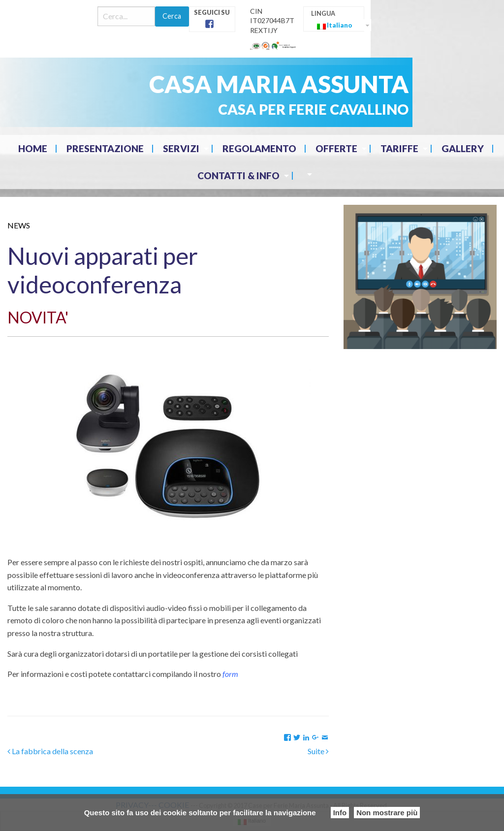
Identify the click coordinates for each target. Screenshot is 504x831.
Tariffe (399, 148)
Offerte (336, 148)
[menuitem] (34, 148)
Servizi (181, 148)
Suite (318, 751)
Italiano (335, 25)
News (19, 225)
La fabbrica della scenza (50, 751)
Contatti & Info (238, 176)
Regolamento (259, 148)
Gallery (463, 148)
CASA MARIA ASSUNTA (279, 84)
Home (33, 148)
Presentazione (105, 148)
